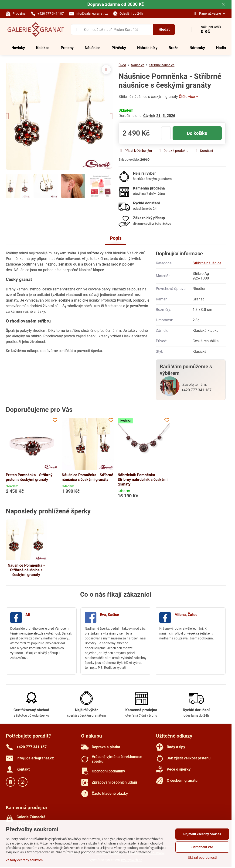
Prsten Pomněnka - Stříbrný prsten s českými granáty (29, 477)
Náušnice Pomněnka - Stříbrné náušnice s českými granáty (87, 477)
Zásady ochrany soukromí (25, 860)
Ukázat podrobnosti (202, 858)
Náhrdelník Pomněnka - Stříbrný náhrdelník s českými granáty (143, 480)
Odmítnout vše (202, 847)
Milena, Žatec (186, 615)
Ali (28, 615)
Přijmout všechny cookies (202, 834)
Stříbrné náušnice (207, 263)
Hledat (164, 29)
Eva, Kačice (109, 615)
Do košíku (197, 133)
